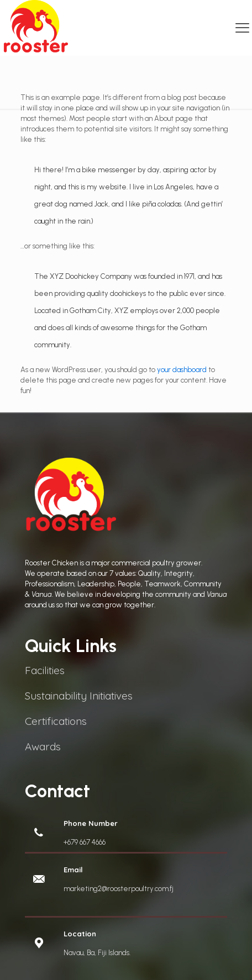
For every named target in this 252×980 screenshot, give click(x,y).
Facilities (45, 670)
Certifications (56, 721)
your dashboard (182, 370)
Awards (43, 746)
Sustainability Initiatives (79, 696)
